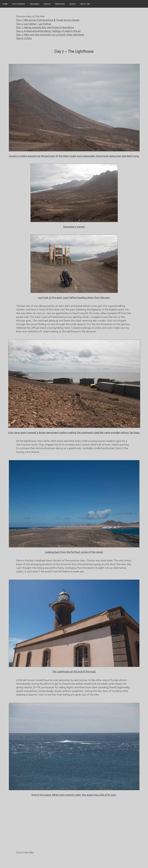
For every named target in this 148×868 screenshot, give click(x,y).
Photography (19, 4)
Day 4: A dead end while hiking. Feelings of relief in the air (48, 31)
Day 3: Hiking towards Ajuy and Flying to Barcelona (45, 27)
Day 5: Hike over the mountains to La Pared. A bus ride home (50, 35)
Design (47, 4)
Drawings (35, 4)
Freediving (60, 4)
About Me (85, 4)
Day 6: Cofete (24, 38)
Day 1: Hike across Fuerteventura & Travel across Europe (48, 20)
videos (73, 4)
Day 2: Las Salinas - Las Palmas (34, 24)
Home (5, 4)
